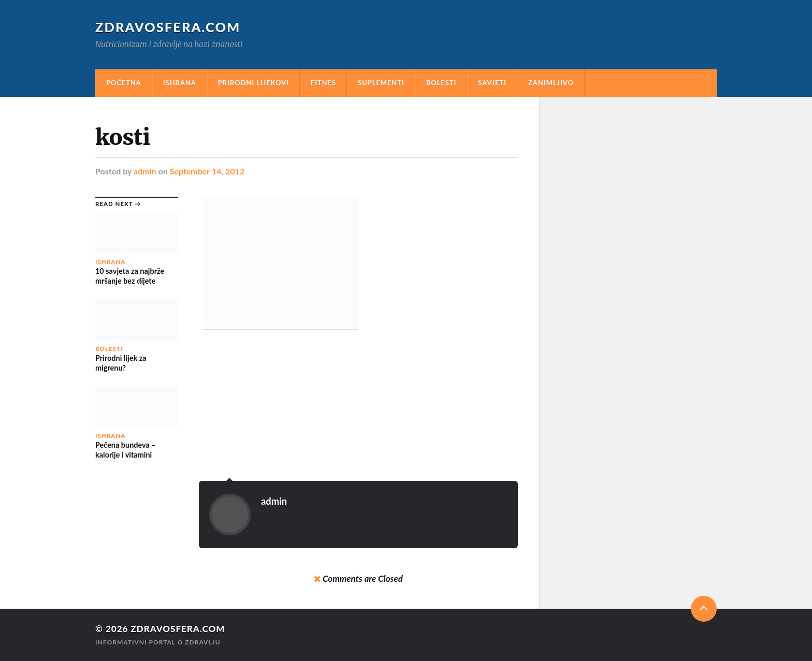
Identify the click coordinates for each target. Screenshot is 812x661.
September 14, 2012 (207, 171)
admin (145, 171)
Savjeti (492, 83)
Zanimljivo (551, 83)
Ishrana (180, 83)
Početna (124, 83)
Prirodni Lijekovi (253, 83)
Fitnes (323, 83)
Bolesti (441, 83)
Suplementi (381, 83)
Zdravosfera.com (168, 27)
